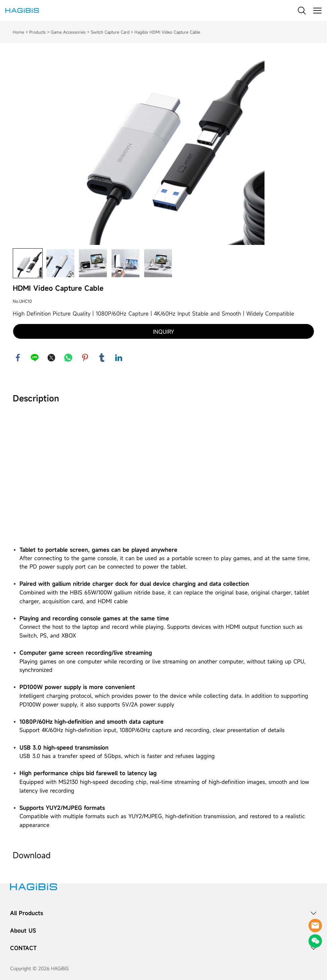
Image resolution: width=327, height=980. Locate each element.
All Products (27, 913)
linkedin (119, 358)
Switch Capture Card (110, 32)
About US (23, 931)
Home (18, 32)
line (35, 358)
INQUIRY (163, 332)
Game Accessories (68, 32)
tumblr (102, 358)
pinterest (85, 358)
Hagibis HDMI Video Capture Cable (167, 32)
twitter (51, 358)
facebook (18, 358)
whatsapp (68, 358)
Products (37, 32)
